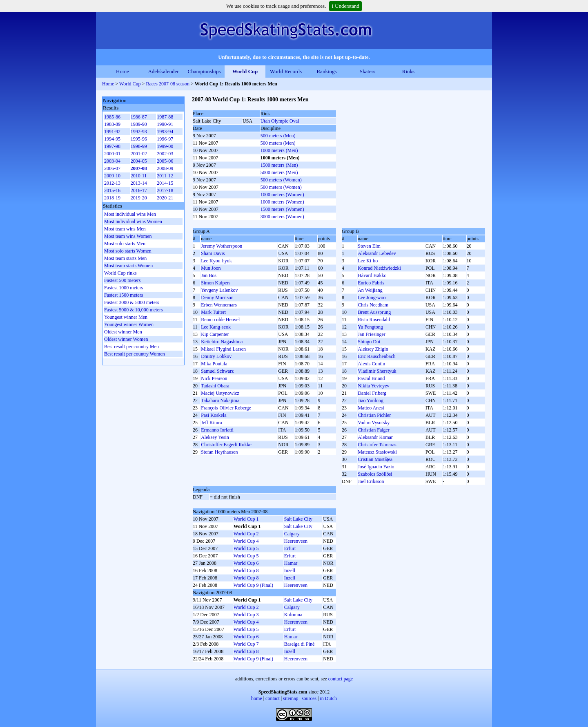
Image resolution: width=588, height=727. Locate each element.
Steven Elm (369, 246)
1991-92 (112, 132)
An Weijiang (370, 290)
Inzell (290, 570)
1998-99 (139, 146)
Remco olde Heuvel (220, 320)
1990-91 (165, 124)
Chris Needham (373, 305)
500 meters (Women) (281, 180)
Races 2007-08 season (168, 84)
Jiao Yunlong (371, 400)
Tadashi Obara (215, 386)
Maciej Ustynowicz (220, 393)
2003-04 (112, 161)
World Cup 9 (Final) (253, 585)
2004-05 (139, 161)
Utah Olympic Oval (280, 121)
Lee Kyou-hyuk (216, 261)
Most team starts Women (128, 266)
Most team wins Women (128, 236)
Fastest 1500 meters (124, 295)
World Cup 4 (246, 541)
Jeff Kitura (211, 423)
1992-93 (139, 132)
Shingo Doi (369, 342)
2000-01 (112, 154)
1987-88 (165, 117)
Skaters (367, 71)
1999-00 (165, 146)
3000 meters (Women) (282, 217)
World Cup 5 (246, 548)
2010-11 (139, 176)
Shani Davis (213, 253)
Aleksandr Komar (375, 437)
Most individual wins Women (133, 221)
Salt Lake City (298, 519)
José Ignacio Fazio (376, 467)
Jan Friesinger (372, 334)
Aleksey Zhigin (373, 349)
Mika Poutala (214, 364)
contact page (341, 679)
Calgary (292, 534)
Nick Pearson (214, 378)
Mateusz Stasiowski (377, 452)
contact (273, 698)
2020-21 (165, 198)
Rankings (326, 71)
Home (122, 71)
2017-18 (165, 190)
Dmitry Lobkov (216, 356)
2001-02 (139, 154)
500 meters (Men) (278, 136)
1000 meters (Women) (282, 195)
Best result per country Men (131, 347)
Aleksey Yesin (215, 437)
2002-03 (165, 154)
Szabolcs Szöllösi (375, 474)
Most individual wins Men (130, 214)
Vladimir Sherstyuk (377, 371)
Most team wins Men (125, 229)
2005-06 (165, 161)
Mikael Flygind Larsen (223, 349)
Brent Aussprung (374, 312)
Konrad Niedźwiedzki (379, 268)
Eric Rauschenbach (376, 356)
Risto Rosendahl (374, 320)
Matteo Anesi (371, 408)
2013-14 (139, 183)
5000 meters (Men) (279, 172)
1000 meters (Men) (279, 150)
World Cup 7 (246, 644)
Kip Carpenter (215, 334)
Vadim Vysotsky (374, 423)
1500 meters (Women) (282, 209)
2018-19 (112, 198)
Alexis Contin (371, 364)
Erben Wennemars (219, 305)
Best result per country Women (135, 354)
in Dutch (328, 698)
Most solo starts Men (125, 244)
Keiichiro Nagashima (222, 342)
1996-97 (165, 139)
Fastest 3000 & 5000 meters (132, 302)
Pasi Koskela (214, 415)
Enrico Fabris (371, 283)
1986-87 (139, 117)
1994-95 (112, 139)
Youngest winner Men (126, 317)
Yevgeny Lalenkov (219, 290)
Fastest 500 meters (122, 280)
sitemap (291, 698)
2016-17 (139, 190)
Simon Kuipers (216, 283)
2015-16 (112, 190)
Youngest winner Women (129, 324)
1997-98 (112, 146)
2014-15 (165, 183)
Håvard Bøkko (372, 275)
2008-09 (165, 168)
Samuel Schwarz (217, 371)
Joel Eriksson (371, 481)
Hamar (291, 563)
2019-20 (139, 198)
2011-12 (165, 176)
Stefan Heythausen (219, 452)
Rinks (408, 71)
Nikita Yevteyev (373, 386)
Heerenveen (296, 541)
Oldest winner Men (123, 332)
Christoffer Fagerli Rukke (226, 445)
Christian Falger (374, 430)
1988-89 (112, 124)
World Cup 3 (246, 615)
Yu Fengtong (370, 327)
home (257, 698)
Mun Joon (211, 268)
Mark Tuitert (213, 312)
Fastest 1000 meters (124, 288)
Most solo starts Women (128, 251)
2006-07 (112, 168)
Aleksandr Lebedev (377, 253)
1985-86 (112, 117)
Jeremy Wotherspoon (222, 246)
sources (309, 698)
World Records (286, 71)
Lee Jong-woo (372, 298)
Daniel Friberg (372, 393)
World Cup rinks (120, 273)
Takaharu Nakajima (220, 400)
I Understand (345, 6)
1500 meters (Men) (279, 165)
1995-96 (139, 139)
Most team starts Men (125, 258)
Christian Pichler (374, 415)
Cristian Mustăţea (375, 459)
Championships (204, 71)
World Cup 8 (246, 570)
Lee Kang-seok (216, 327)
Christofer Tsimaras (377, 445)
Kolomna (293, 615)
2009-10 (112, 176)
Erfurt (290, 548)
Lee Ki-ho (368, 261)
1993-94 (165, 132)
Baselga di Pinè (300, 644)
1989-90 (139, 124)
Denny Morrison (217, 298)
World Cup (245, 71)
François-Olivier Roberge (226, 408)
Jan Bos (209, 275)
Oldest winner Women (126, 339)
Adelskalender (163, 71)
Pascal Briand (371, 378)
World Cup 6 (246, 563)
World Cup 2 (246, 534)
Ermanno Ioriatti (217, 430)
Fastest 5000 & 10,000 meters (134, 310)
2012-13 (112, 183)
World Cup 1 (246, 519)
